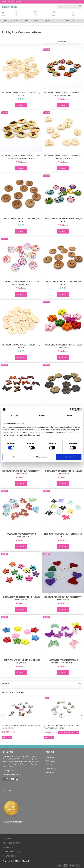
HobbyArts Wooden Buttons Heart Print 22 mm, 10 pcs (63, 94)
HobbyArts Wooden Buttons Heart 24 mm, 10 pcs (63, 598)
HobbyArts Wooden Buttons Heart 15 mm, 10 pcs (21, 472)
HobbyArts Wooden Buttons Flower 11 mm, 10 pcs (63, 346)
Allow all (69, 457)
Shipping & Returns (10, 771)
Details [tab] (42, 416)
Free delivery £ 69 (32, 21)
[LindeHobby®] (9, 6)
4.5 (16, 21)
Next (80, 683)
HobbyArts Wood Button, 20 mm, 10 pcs (21, 220)
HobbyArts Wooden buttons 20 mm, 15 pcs (21, 346)
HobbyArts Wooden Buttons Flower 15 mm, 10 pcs (63, 472)
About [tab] (69, 416)
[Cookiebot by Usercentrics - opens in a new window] (72, 409)
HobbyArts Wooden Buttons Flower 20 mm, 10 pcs (21, 598)
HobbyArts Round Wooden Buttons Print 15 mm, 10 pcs (21, 283)
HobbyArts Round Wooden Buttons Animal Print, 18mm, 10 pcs (21, 157)
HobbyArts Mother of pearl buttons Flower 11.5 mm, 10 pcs (62, 727)
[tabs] (73, 14)
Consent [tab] (15, 416)
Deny (15, 457)
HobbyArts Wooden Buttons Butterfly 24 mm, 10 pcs (63, 661)
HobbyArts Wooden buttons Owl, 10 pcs (63, 220)
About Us (7, 839)
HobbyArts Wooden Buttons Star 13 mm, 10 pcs (21, 661)
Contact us (8, 847)
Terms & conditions (12, 852)
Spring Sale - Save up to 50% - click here (11, 1)
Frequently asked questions (13, 774)
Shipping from (10, 21)
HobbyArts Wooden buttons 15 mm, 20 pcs (21, 94)
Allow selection (42, 457)
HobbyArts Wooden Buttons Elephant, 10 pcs (21, 535)
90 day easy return (53, 21)
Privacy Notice (10, 856)
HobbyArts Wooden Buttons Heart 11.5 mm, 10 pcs (63, 157)
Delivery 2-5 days (73, 21)
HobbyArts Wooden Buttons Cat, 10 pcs (63, 535)
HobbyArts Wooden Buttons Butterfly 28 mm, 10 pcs (21, 727)
